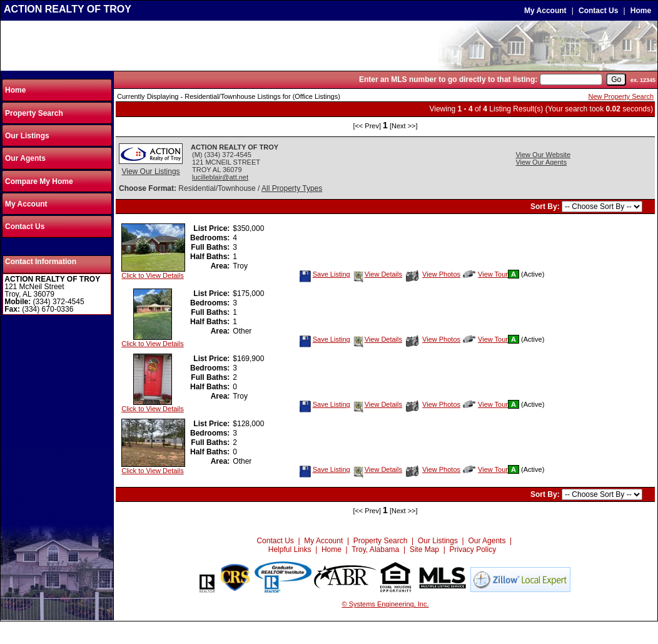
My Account (545, 11)
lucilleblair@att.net (220, 177)
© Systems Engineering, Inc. (386, 604)
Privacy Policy (473, 549)
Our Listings (27, 136)
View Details (377, 274)
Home (641, 11)
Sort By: (546, 207)
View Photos (433, 274)
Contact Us (598, 11)
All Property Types (292, 188)
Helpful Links (290, 549)
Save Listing (325, 274)
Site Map (424, 549)
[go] (616, 79)
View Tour (485, 274)
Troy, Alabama (375, 549)
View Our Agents (541, 162)
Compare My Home (39, 181)
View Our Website (543, 155)
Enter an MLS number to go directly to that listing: (448, 79)
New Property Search (621, 96)
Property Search (34, 113)
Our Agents (25, 158)
